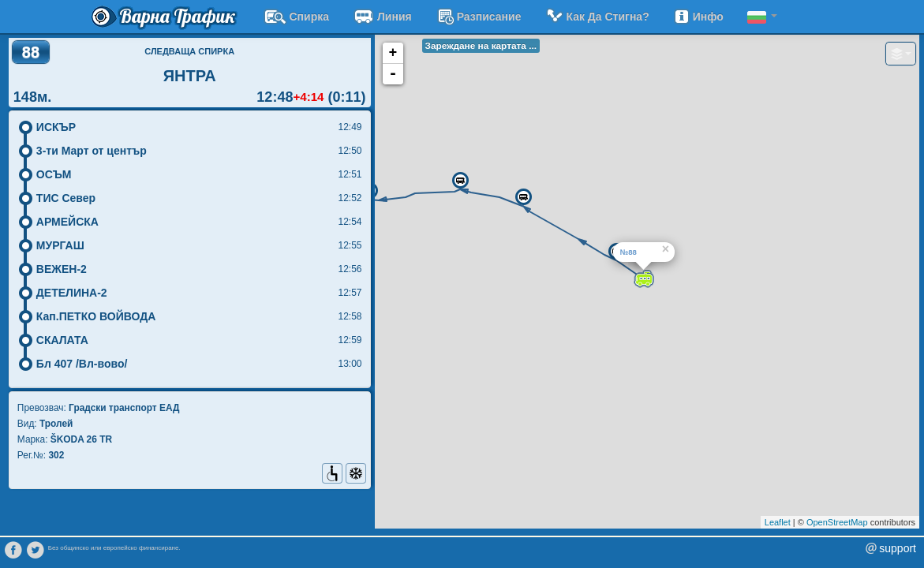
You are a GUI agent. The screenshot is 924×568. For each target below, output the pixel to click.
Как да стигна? (597, 17)
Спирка (297, 17)
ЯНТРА (190, 76)
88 (31, 52)
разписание (479, 17)
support (898, 548)
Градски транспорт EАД (124, 408)
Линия (382, 17)
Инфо (698, 17)
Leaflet (778, 522)
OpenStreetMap (837, 522)
